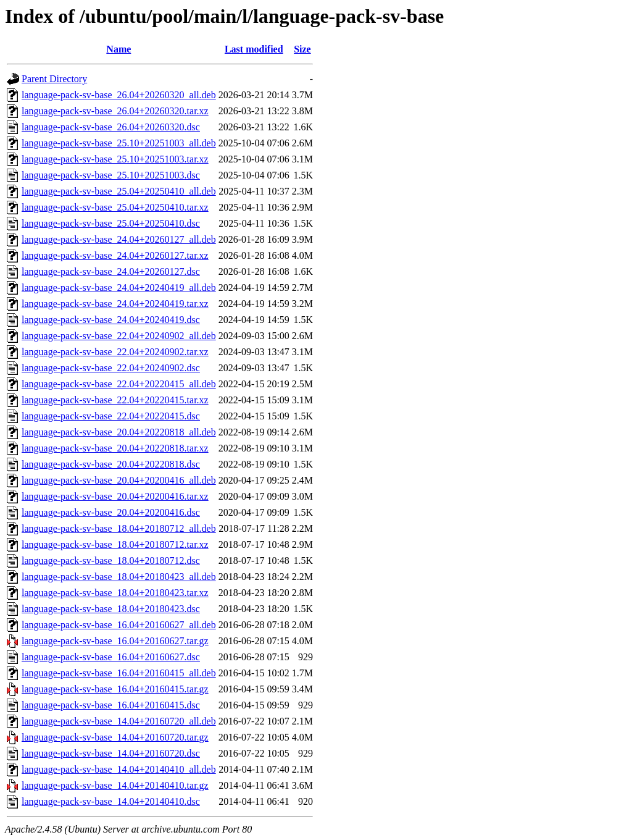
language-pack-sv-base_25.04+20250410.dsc (111, 223)
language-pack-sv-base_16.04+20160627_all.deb (119, 625)
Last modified (254, 49)
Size (302, 49)
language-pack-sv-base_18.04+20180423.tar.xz (115, 593)
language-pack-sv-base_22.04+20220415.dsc (111, 416)
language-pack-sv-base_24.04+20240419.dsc (111, 320)
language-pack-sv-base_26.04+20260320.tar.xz (115, 111)
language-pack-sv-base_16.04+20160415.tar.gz (115, 689)
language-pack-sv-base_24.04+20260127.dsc (111, 271)
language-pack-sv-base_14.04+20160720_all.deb (119, 721)
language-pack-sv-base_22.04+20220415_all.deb (119, 384)
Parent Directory (54, 79)
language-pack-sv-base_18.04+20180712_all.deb (119, 528)
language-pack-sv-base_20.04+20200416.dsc (111, 512)
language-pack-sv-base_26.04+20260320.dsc (111, 127)
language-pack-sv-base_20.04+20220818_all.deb (119, 432)
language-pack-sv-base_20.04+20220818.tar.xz (115, 448)
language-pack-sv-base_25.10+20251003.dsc (111, 175)
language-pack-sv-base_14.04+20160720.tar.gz (115, 737)
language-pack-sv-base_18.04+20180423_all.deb (119, 577)
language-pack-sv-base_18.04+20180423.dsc (111, 609)
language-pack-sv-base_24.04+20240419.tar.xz (115, 304)
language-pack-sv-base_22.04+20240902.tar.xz (115, 352)
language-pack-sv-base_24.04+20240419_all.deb (119, 288)
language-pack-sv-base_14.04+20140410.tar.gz (115, 785)
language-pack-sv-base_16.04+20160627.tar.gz (115, 641)
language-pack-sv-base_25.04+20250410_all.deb (119, 191)
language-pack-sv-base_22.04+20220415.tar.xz (115, 400)
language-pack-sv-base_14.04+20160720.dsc (111, 753)
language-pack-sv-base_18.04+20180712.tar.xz (115, 544)
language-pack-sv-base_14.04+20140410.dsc (111, 801)
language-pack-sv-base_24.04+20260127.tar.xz (115, 255)
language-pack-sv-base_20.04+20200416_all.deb (119, 480)
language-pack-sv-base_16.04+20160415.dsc (111, 705)
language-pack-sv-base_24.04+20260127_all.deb (119, 239)
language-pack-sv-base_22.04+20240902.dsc (111, 368)
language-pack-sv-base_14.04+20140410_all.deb (119, 769)
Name (118, 49)
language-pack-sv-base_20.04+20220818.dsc (111, 464)
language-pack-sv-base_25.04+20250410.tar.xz (115, 207)
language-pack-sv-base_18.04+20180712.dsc (111, 561)
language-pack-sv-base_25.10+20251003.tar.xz (115, 159)
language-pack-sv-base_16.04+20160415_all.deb (119, 673)
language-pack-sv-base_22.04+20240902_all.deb (119, 336)
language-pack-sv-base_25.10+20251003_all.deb (119, 143)
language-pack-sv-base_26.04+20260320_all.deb (119, 95)
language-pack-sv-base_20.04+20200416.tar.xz (115, 496)
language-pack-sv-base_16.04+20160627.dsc (111, 657)
